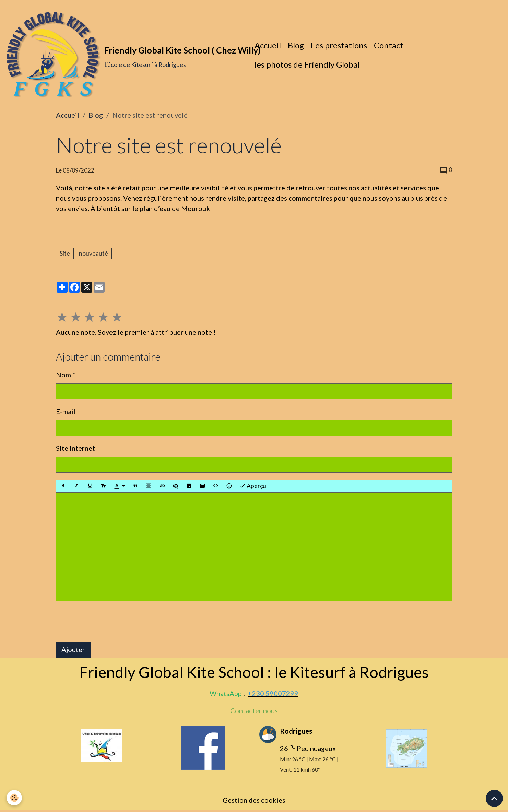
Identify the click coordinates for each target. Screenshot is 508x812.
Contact (389, 45)
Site (65, 253)
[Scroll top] (494, 798)
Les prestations (339, 45)
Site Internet (75, 448)
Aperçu (253, 486)
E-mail (66, 411)
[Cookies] (15, 798)
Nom (63, 375)
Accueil (268, 45)
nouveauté (93, 253)
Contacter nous (254, 710)
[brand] (126, 55)
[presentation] (108, 621)
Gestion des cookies (254, 800)
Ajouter (73, 649)
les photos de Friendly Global (307, 64)
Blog (296, 45)
